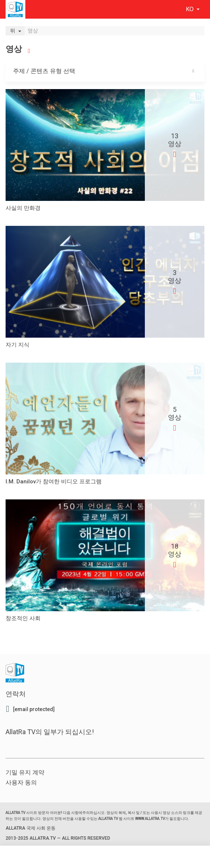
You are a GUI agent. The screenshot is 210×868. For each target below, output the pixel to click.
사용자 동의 (21, 782)
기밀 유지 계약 (25, 772)
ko (190, 9)
